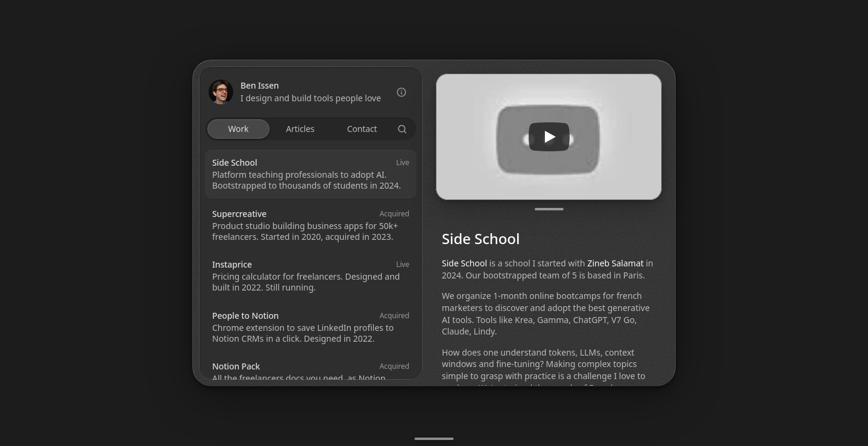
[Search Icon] (402, 129)
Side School (464, 263)
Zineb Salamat (615, 263)
